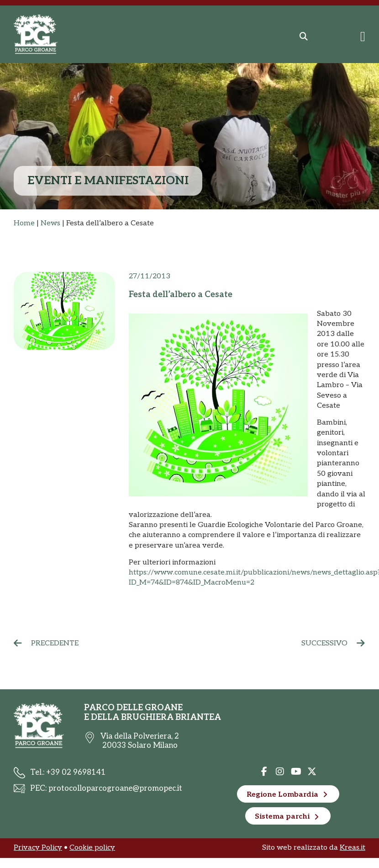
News (50, 223)
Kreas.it (353, 848)
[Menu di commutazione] (363, 37)
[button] (304, 37)
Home (24, 223)
